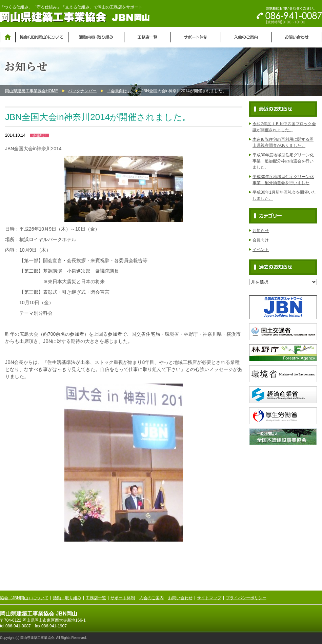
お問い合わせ (180, 598)
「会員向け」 (119, 91)
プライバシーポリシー (246, 598)
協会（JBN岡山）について (24, 598)
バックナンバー (82, 91)
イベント (261, 250)
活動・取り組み (67, 598)
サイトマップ (209, 598)
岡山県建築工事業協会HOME (32, 91)
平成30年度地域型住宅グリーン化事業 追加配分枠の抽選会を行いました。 (283, 161)
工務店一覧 (96, 598)
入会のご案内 (152, 598)
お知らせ (261, 231)
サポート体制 (123, 598)
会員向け (39, 135)
